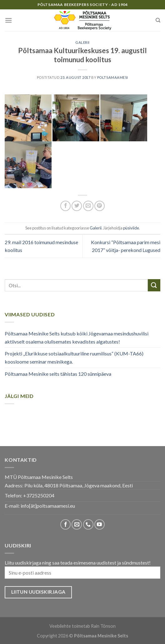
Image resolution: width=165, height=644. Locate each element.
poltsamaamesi (113, 77)
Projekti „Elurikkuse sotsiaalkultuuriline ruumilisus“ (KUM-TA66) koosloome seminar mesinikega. (74, 357)
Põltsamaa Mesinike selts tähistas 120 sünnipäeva (58, 374)
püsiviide (131, 228)
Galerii (82, 42)
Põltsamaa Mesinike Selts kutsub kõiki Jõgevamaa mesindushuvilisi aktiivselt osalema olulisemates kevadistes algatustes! (77, 337)
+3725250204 (39, 495)
